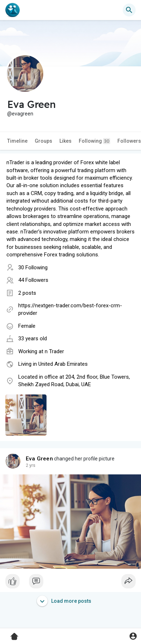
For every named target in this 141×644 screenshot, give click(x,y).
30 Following (33, 267)
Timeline (17, 141)
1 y (29, 465)
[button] (129, 10)
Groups (43, 141)
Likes (65, 141)
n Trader (54, 351)
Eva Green (39, 459)
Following (94, 141)
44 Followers (33, 280)
